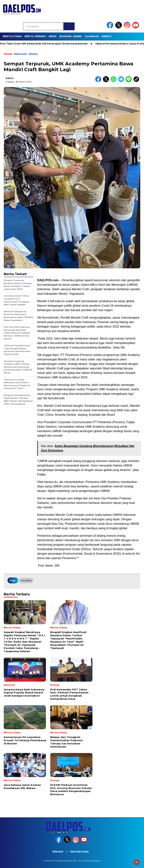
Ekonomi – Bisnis (70, 36)
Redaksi (58, 852)
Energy (107, 36)
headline (26, 580)
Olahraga (92, 36)
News (52, 36)
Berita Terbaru (35, 36)
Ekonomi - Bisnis (26, 54)
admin (10, 78)
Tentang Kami (79, 852)
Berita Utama (12, 36)
